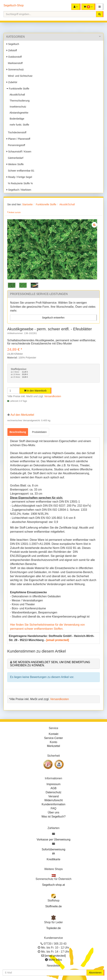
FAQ (53, 808)
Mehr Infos (55, 960)
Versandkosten (53, 396)
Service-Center (54, 738)
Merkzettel (53, 746)
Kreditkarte (53, 859)
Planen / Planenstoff (18, 139)
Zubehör (12, 82)
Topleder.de (54, 928)
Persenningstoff (16, 145)
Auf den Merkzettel (22, 415)
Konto (53, 742)
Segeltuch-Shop (14, 5)
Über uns (54, 812)
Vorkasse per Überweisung (53, 840)
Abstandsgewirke (18, 113)
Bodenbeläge (16, 119)
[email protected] (58, 640)
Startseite (27, 204)
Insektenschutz (17, 107)
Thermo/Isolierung (19, 101)
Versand (54, 796)
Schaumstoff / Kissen (19, 152)
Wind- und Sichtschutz (20, 76)
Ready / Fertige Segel (19, 177)
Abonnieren (95, 973)
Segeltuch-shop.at (54, 885)
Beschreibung (18, 432)
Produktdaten (39, 432)
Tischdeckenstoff (16, 132)
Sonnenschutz (15, 69)
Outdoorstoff (14, 57)
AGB (53, 788)
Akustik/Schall (17, 95)
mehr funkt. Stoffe (19, 125)
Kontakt (53, 734)
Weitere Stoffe (15, 164)
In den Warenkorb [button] (35, 391)
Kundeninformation (53, 804)
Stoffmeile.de (53, 906)
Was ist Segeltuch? (53, 817)
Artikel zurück (15, 212)
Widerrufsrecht (53, 800)
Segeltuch (13, 44)
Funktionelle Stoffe (18, 89)
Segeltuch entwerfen (53, 318)
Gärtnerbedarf (15, 158)
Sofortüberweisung (53, 849)
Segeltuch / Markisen (19, 190)
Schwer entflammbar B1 (20, 171)
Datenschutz (54, 792)
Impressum (53, 784)
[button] (100, 7)
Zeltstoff (12, 50)
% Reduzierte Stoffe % (20, 183)
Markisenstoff (15, 63)
